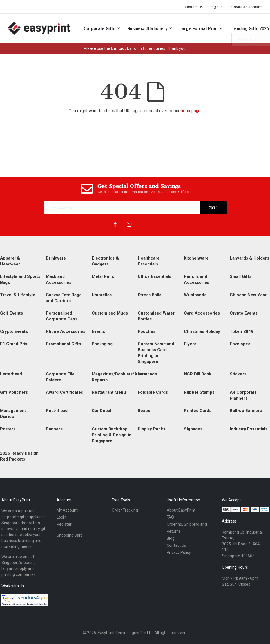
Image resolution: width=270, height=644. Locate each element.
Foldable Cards (153, 392)
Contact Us (194, 7)
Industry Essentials (249, 429)
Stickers (238, 374)
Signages (193, 429)
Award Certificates (64, 392)
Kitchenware (196, 258)
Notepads (147, 374)
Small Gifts (241, 276)
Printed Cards (198, 411)
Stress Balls (149, 295)
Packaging (102, 344)
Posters (8, 429)
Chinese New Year (248, 295)
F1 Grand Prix (14, 344)
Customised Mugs (110, 313)
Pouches (147, 331)
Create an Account (247, 7)
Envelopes (240, 344)
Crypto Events (244, 313)
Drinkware (56, 258)
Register (64, 524)
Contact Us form (126, 48)
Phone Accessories (66, 331)
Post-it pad (57, 411)
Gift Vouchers (14, 392)
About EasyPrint (181, 510)
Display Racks (151, 429)
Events (98, 331)
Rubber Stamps (199, 392)
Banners (54, 429)
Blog (171, 538)
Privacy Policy (179, 552)
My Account (67, 510)
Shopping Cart (69, 535)
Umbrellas (102, 295)
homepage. (191, 111)
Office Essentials (154, 276)
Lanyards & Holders (249, 258)
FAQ (170, 517)
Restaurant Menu (109, 392)
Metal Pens (103, 276)
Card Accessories (202, 313)
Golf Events (11, 313)
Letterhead (11, 374)
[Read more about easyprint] (39, 28)
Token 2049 (242, 331)
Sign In (217, 7)
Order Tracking (125, 510)
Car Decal (101, 411)
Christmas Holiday (202, 331)
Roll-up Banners (246, 411)
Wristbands (195, 295)
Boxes (144, 411)
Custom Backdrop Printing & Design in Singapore (112, 435)
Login (61, 517)
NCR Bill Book (198, 374)
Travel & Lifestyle (18, 295)
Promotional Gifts (63, 344)
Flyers (190, 344)
